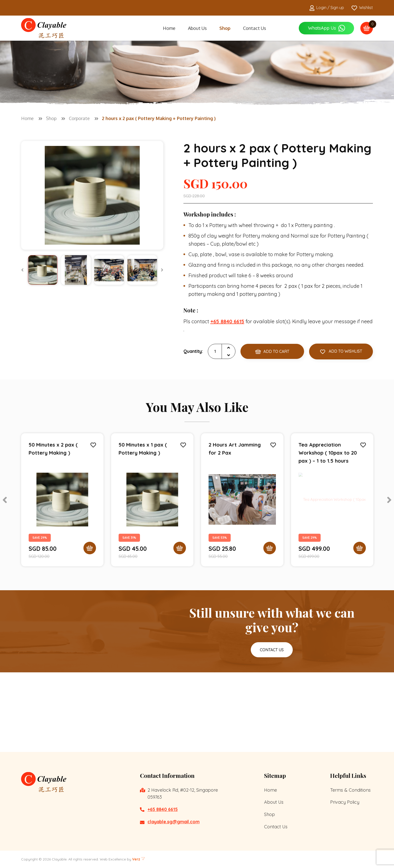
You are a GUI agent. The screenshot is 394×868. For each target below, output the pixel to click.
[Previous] (22, 270)
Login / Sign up (327, 8)
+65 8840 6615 (163, 809)
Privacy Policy (345, 802)
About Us (197, 28)
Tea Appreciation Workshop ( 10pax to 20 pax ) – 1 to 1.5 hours (328, 453)
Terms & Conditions (350, 790)
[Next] (162, 270)
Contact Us (255, 28)
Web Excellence (113, 859)
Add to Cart (272, 352)
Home (169, 28)
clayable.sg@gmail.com (174, 822)
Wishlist (362, 8)
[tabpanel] (62, 500)
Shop (225, 28)
